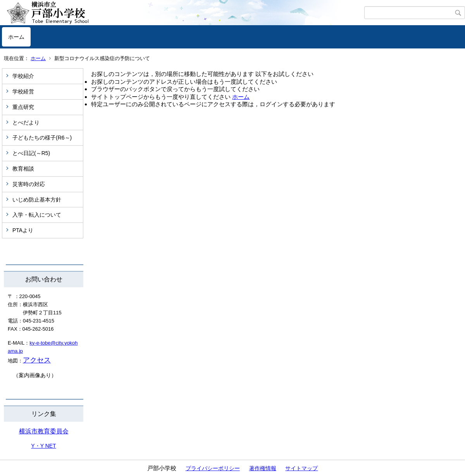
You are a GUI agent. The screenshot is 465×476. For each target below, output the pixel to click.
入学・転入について (37, 215)
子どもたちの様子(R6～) (42, 138)
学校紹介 (23, 76)
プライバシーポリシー (213, 468)
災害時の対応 (29, 184)
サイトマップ (301, 468)
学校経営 (23, 91)
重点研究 (23, 107)
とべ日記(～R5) (31, 153)
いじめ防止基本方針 (37, 200)
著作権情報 (263, 468)
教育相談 (23, 169)
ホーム (16, 37)
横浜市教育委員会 (44, 431)
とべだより (26, 122)
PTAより (23, 230)
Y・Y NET (43, 446)
